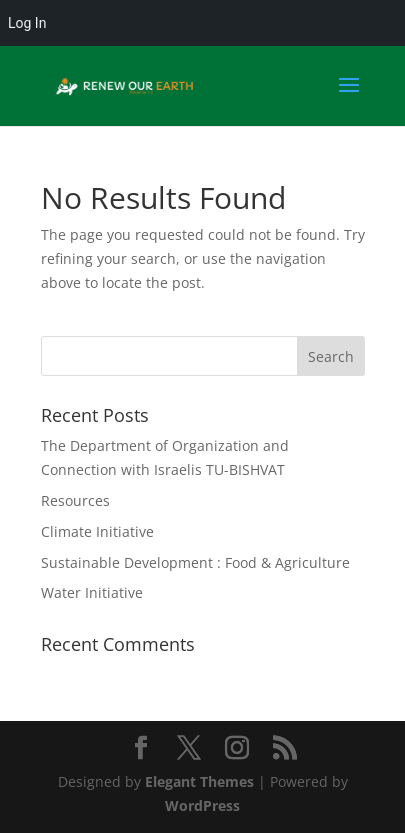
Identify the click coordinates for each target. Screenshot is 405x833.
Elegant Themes (199, 781)
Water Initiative (92, 592)
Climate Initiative (97, 531)
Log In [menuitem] (27, 23)
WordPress (202, 805)
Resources (75, 500)
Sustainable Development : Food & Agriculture (195, 562)
